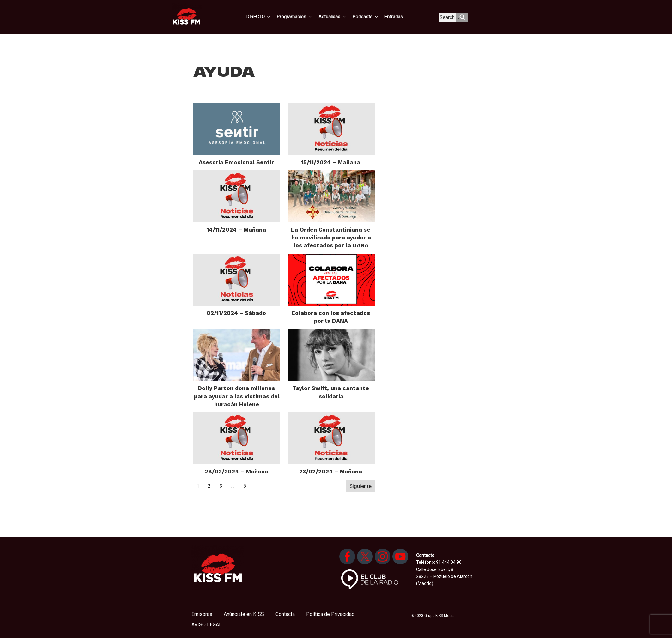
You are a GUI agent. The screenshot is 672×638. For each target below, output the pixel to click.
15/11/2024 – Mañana (331, 162)
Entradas (399, 17)
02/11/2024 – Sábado (236, 313)
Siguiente (360, 486)
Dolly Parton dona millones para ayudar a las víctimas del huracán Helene (237, 396)
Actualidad (340, 17)
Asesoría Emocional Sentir (236, 162)
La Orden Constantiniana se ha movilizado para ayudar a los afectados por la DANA (331, 237)
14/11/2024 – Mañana (236, 229)
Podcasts (372, 17)
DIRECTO (269, 17)
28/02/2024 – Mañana (236, 471)
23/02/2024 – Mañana (331, 471)
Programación (303, 17)
